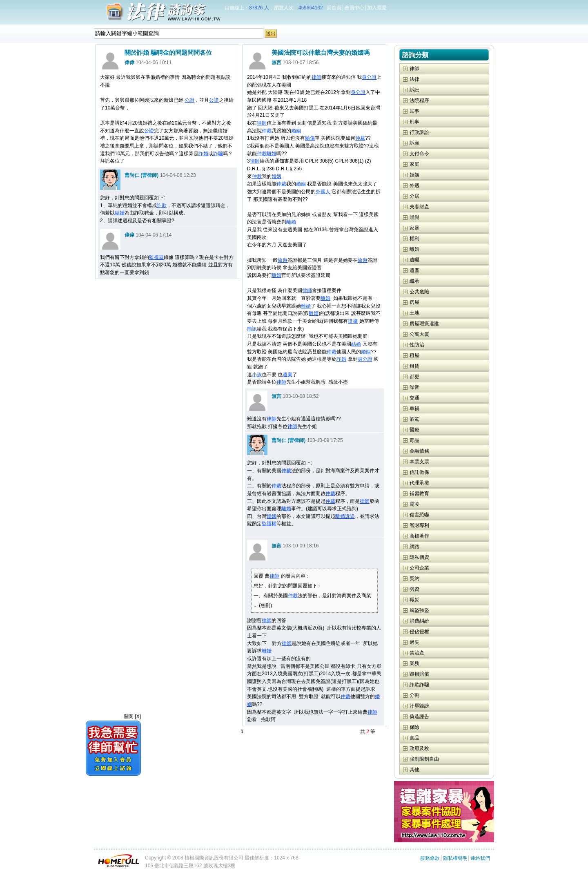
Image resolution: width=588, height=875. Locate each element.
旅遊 (283, 260)
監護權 (269, 524)
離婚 (272, 154)
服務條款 (430, 858)
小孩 (257, 375)
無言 (276, 62)
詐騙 (218, 154)
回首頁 (334, 8)
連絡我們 (480, 858)
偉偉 (129, 62)
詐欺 (162, 205)
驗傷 (310, 138)
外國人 (323, 192)
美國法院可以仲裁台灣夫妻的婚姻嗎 (321, 52)
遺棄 (287, 375)
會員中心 (354, 8)
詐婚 (203, 154)
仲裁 (267, 131)
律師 (316, 77)
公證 (189, 100)
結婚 (120, 213)
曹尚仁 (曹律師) (141, 175)
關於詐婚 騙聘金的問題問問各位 (168, 52)
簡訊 (252, 329)
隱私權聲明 (455, 858)
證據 (353, 321)
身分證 (369, 77)
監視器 (156, 257)
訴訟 (350, 516)
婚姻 (296, 131)
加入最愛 (377, 8)
